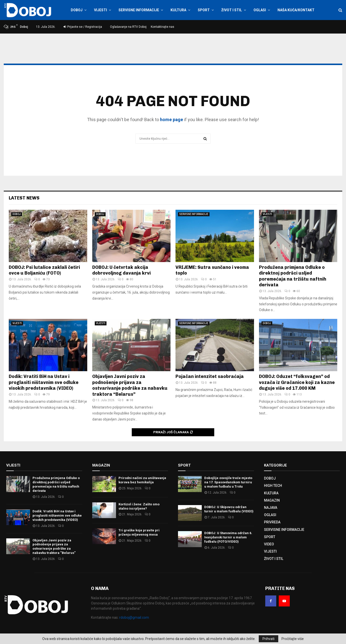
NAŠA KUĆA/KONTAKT (296, 10)
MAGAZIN (272, 500)
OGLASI (260, 10)
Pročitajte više (293, 639)
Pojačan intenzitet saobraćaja (210, 376)
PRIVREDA (272, 522)
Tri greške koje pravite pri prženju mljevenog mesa (139, 532)
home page (171, 120)
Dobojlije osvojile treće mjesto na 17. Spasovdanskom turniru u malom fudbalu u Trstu (228, 482)
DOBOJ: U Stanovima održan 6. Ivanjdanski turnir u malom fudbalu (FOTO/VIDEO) (228, 537)
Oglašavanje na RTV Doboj (128, 27)
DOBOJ (77, 10)
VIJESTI (100, 10)
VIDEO (269, 544)
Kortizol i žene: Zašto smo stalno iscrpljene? (139, 506)
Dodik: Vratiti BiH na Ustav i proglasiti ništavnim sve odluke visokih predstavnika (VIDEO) (44, 382)
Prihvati (268, 639)
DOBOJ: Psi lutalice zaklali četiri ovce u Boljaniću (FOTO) (44, 270)
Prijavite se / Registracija (83, 27)
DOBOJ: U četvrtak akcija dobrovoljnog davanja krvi (121, 270)
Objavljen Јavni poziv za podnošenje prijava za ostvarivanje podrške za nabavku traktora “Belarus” (130, 385)
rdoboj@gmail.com (134, 617)
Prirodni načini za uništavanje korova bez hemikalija (142, 480)
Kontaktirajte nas (162, 27)
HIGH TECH (273, 486)
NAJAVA (271, 508)
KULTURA (178, 10)
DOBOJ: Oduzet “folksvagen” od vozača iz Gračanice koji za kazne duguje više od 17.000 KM (297, 382)
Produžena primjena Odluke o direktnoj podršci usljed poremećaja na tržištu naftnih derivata (293, 276)
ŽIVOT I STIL (232, 10)
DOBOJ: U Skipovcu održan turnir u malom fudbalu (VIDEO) (229, 509)
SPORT (204, 10)
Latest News (24, 198)
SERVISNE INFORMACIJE (139, 10)
